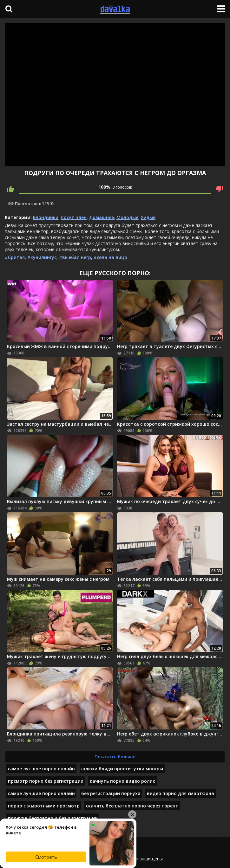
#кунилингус (42, 257)
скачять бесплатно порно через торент (132, 806)
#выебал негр (75, 257)
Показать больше (115, 757)
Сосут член (74, 217)
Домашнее (102, 217)
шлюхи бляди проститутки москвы (122, 769)
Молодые (127, 217)
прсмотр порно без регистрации (46, 781)
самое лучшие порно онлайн (41, 793)
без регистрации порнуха (111, 793)
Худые (148, 217)
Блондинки (46, 217)
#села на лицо (110, 257)
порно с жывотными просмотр (44, 806)
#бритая (15, 257)
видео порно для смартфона (181, 793)
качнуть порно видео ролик (122, 781)
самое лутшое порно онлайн (41, 769)
